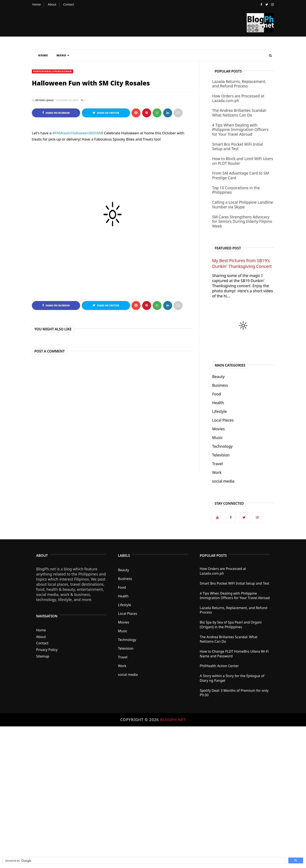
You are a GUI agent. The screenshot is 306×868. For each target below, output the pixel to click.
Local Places (223, 420)
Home (37, 4)
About (52, 4)
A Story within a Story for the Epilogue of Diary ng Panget (232, 678)
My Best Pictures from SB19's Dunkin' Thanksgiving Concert (242, 263)
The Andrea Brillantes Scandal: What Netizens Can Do (239, 113)
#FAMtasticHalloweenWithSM (77, 133)
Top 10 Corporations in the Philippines (236, 190)
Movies (218, 429)
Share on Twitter (106, 113)
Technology (222, 446)
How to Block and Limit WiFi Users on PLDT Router (243, 161)
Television (221, 455)
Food (217, 394)
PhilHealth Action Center (219, 666)
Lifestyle (220, 411)
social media (223, 481)
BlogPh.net (173, 720)
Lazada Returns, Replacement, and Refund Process (239, 84)
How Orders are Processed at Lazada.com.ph (238, 98)
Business (220, 385)
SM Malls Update (45, 100)
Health (218, 403)
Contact (69, 4)
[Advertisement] (127, 790)
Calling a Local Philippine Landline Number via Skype (242, 205)
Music (217, 438)
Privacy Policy (47, 650)
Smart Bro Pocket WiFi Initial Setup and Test (237, 146)
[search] (144, 861)
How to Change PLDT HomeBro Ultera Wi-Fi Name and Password (234, 654)
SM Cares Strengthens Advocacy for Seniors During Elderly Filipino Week (242, 221)
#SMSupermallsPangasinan (52, 71)
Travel (217, 464)
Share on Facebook (56, 113)
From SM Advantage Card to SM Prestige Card (241, 175)
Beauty (218, 376)
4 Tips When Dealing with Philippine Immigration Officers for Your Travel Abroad (240, 130)
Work (217, 472)
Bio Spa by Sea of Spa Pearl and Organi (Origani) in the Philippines (231, 625)
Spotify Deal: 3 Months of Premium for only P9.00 (234, 693)
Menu (63, 55)
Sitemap (43, 656)
